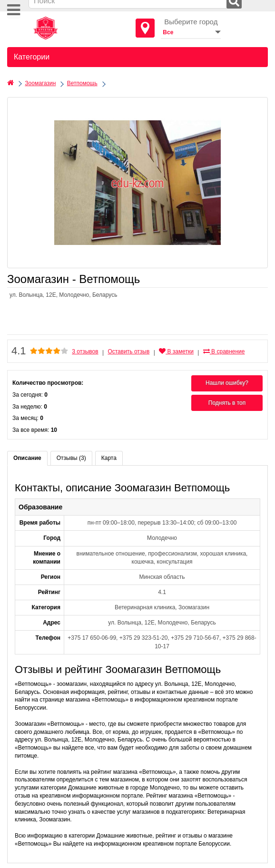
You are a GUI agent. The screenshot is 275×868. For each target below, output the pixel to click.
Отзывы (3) (71, 458)
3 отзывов (85, 351)
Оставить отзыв (128, 351)
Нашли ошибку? (227, 383)
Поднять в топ (227, 403)
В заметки (176, 351)
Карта (109, 458)
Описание (27, 458)
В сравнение (224, 351)
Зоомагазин (40, 83)
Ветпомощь (82, 83)
